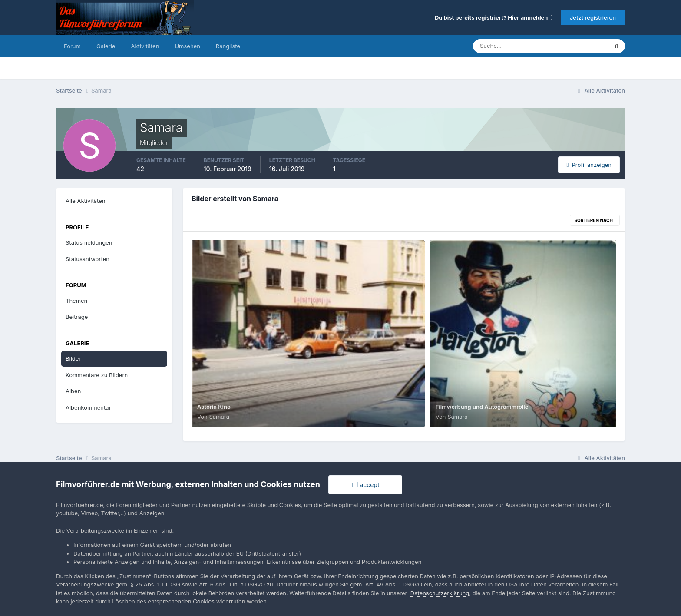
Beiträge (77, 317)
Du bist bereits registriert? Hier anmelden (494, 17)
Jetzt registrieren (593, 17)
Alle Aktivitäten (85, 201)
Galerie (106, 46)
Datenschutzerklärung (440, 593)
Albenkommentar (88, 407)
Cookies (204, 601)
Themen (76, 301)
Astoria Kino (214, 407)
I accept (365, 485)
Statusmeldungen (89, 242)
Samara (219, 417)
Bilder (73, 358)
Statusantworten (88, 259)
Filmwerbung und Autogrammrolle (482, 407)
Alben (73, 391)
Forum (72, 46)
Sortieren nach (595, 220)
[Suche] (510, 46)
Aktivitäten (145, 46)
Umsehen (187, 46)
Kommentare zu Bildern (97, 375)
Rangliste (228, 46)
